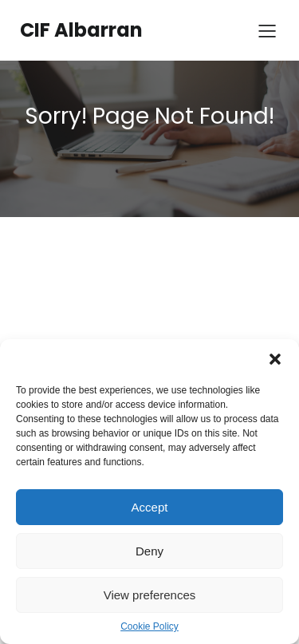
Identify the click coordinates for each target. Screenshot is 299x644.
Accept (150, 507)
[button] (275, 359)
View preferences (150, 595)
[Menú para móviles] (267, 30)
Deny (149, 551)
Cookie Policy (149, 626)
